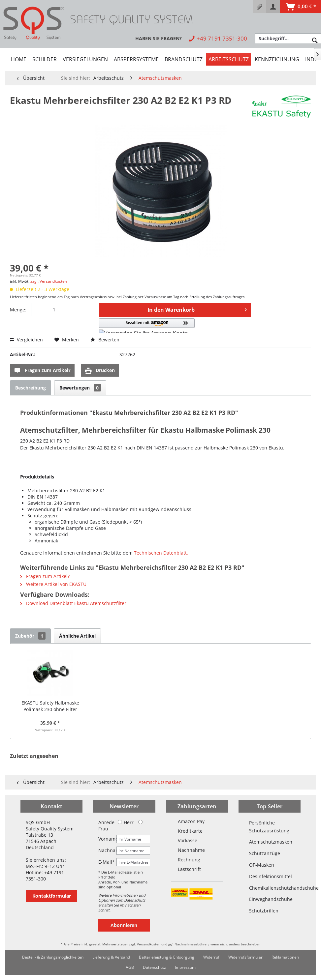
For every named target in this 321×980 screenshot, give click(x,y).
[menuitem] (259, 7)
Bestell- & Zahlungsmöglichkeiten (53, 957)
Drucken (100, 371)
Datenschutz (154, 967)
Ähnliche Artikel (77, 636)
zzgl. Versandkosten (49, 281)
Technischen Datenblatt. (161, 553)
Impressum (185, 967)
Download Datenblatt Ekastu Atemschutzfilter (73, 603)
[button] (147, 326)
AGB (130, 967)
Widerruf (211, 957)
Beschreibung (31, 388)
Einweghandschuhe (270, 899)
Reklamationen (285, 957)
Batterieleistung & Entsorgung (167, 957)
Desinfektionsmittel (270, 876)
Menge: (18, 310)
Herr (126, 822)
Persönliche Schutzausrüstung (269, 827)
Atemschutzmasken (270, 842)
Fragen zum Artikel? (42, 371)
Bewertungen (80, 388)
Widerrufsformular (245, 957)
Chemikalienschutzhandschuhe (270, 888)
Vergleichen (26, 340)
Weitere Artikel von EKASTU (53, 584)
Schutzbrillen (264, 911)
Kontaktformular (52, 896)
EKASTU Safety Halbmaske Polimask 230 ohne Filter (50, 706)
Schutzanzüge (265, 853)
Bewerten (105, 340)
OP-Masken (262, 865)
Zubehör (30, 636)
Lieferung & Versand (111, 957)
